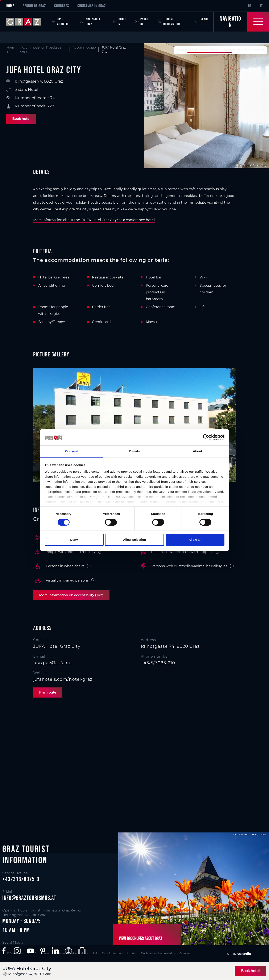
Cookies (195, 953)
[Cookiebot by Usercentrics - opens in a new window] (206, 437)
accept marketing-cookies (210, 50)
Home (10, 6)
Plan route (48, 692)
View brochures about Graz (139, 938)
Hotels (120, 22)
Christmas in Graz (92, 6)
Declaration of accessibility (167, 953)
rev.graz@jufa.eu (52, 663)
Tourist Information (169, 22)
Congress (62, 6)
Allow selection (134, 540)
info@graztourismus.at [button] (29, 898)
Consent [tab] (72, 451)
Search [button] (202, 22)
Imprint (139, 953)
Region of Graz (34, 6)
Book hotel (22, 119)
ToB (100, 953)
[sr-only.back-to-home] (27, 22)
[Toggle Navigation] (241, 22)
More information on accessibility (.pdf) (72, 595)
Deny (74, 540)
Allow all (195, 540)
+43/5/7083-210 (158, 663)
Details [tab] (134, 451)
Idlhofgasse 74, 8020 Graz (39, 81)
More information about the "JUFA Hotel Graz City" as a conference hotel (94, 220)
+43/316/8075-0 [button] (21, 879)
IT (261, 6)
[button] (5, 951)
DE (250, 6)
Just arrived (60, 22)
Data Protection (118, 953)
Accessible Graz (91, 22)
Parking (141, 22)
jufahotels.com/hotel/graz (63, 679)
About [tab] (198, 451)
